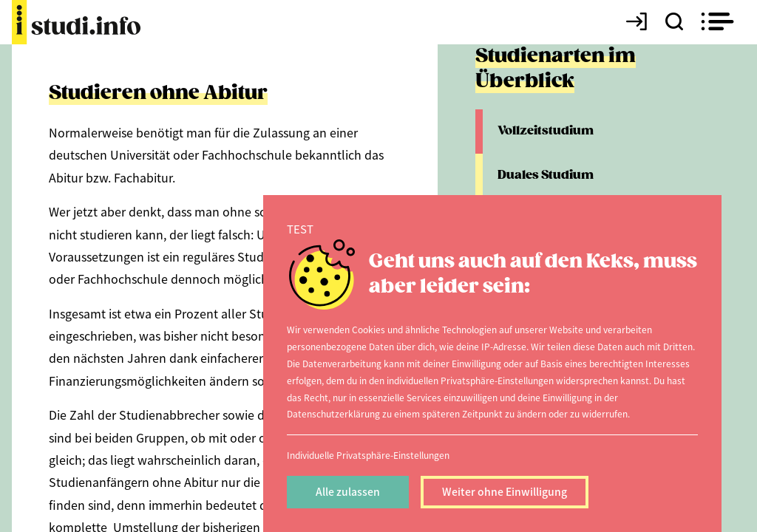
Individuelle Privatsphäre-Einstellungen (368, 455)
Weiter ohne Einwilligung (505, 491)
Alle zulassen (348, 491)
